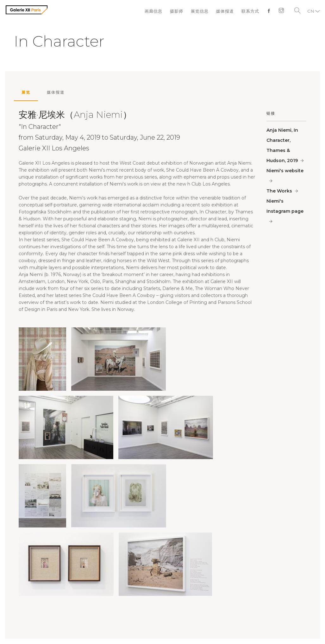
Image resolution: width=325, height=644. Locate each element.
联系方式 (250, 11)
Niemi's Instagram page (285, 206)
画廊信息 (153, 11)
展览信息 (200, 11)
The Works (279, 191)
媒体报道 (225, 11)
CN (311, 11)
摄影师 (177, 11)
